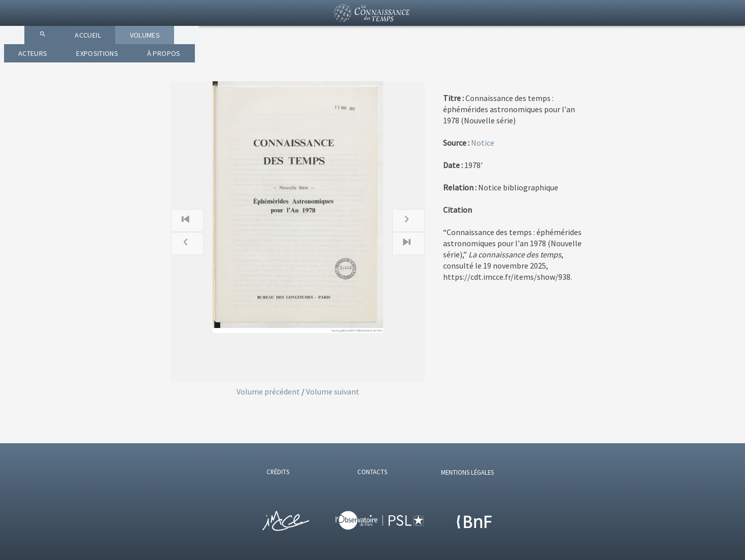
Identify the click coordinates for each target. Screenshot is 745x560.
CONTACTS (372, 472)
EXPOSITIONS (456, 61)
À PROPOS (534, 61)
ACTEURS (382, 61)
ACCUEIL (249, 61)
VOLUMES (314, 61)
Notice (483, 143)
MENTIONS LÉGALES (467, 472)
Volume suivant (333, 391)
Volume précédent (269, 391)
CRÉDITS (278, 472)
